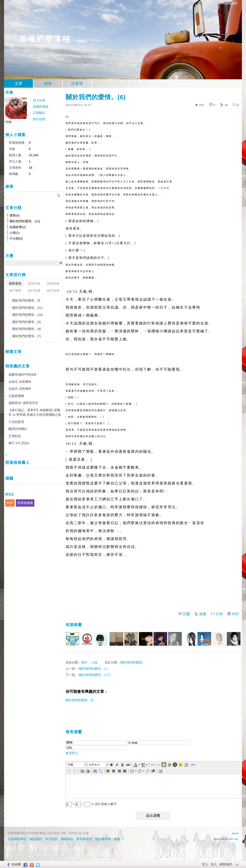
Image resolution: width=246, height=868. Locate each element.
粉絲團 (16, 864)
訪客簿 (77, 84)
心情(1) (15, 233)
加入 (214, 864)
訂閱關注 (39, 113)
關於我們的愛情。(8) (27, 329)
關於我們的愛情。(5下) (95, 675)
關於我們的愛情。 (133, 662)
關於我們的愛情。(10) (28, 315)
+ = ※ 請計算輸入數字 (91, 804)
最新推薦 (53, 283)
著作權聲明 (84, 839)
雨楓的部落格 (44, 39)
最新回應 (34, 283)
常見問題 (51, 839)
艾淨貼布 (15, 436)
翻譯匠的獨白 (18, 429)
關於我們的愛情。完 (80, 700)
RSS (10, 503)
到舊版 (81, 41)
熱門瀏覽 (15, 291)
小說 (94, 662)
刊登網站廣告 (17, 839)
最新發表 (15, 283)
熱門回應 (34, 291)
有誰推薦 (74, 625)
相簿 (48, 84)
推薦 (203, 614)
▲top (235, 833)
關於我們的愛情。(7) (93, 669)
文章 (18, 84)
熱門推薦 (53, 291)
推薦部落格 (41, 107)
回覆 (186, 614)
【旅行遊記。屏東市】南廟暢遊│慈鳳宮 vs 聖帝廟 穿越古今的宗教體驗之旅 (35, 412)
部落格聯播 (25, 503)
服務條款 (67, 839)
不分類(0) (16, 239)
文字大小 (94, 765)
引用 (219, 614)
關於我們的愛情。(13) (25, 221)
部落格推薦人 (18, 462)
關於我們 (36, 839)
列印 (235, 614)
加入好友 (39, 100)
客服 (117, 839)
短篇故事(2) (18, 227)
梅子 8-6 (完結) (19, 443)
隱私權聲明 (103, 839)
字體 (70, 765)
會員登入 (72, 753)
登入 (205, 864)
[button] (77, 765)
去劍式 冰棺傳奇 (20, 382)
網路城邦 (226, 864)
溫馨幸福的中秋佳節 (22, 375)
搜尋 (59, 195)
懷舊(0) (15, 215)
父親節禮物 (16, 396)
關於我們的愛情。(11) (28, 308)
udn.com (233, 839)
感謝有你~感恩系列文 (23, 403)
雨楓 (8, 122)
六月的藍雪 (16, 422)
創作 (84, 662)
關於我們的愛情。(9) (27, 322)
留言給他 (39, 119)
